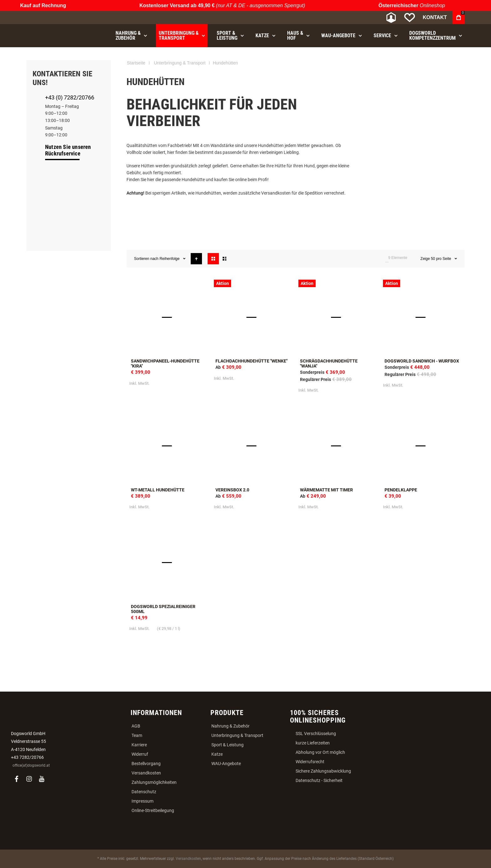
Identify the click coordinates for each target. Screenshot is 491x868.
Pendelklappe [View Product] (422, 446)
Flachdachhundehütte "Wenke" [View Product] (253, 317)
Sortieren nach (146, 259)
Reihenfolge (170, 259)
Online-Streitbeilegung (153, 810)
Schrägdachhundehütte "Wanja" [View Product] (338, 317)
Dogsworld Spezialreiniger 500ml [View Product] (169, 563)
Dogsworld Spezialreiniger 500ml (163, 609)
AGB (136, 726)
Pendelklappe (401, 490)
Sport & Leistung (227, 745)
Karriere (139, 745)
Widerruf (140, 754)
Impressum (142, 801)
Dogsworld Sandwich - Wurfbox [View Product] (422, 317)
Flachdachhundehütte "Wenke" (251, 361)
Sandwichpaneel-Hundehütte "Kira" (165, 363)
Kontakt (435, 17)
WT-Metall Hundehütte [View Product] (169, 446)
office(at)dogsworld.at (31, 765)
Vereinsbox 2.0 (232, 490)
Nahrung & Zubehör (230, 726)
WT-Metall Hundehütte (158, 490)
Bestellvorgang (146, 764)
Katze (217, 754)
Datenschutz (144, 792)
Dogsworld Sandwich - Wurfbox (422, 361)
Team (137, 735)
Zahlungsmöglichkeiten (154, 782)
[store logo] (59, 18)
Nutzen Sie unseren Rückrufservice (68, 150)
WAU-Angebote (226, 764)
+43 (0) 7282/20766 (70, 97)
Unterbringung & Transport (180, 63)
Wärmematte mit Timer (326, 490)
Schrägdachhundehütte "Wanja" (329, 363)
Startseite (136, 63)
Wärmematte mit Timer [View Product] (338, 446)
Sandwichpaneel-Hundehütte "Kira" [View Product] (169, 317)
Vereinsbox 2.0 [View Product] (253, 446)
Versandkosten (146, 773)
